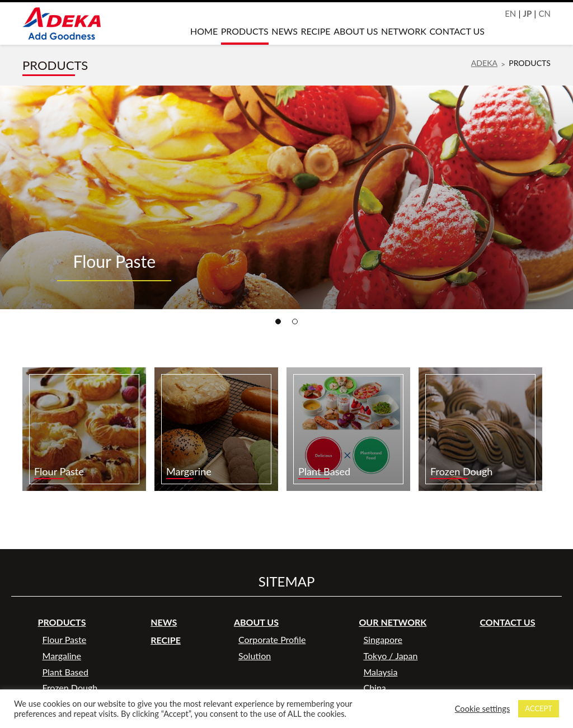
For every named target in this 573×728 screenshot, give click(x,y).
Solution (255, 656)
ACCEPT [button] (539, 708)
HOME (204, 31)
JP (528, 13)
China (374, 687)
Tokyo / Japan (390, 656)
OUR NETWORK (393, 622)
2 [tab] (295, 322)
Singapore (383, 639)
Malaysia (380, 672)
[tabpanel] (286, 197)
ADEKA (484, 63)
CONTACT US (457, 31)
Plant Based (65, 672)
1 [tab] (278, 322)
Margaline (62, 656)
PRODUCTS (245, 31)
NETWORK (404, 31)
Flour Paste (65, 639)
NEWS (285, 31)
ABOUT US (356, 31)
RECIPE (316, 31)
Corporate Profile (272, 639)
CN (544, 13)
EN (510, 13)
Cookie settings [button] (483, 709)
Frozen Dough (70, 687)
